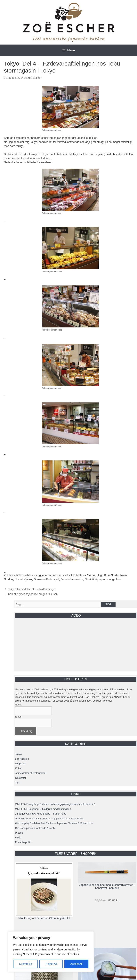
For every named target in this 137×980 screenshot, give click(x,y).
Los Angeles (22, 759)
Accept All (76, 964)
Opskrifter (20, 778)
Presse (19, 833)
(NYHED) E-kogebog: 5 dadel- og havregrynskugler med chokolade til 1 (55, 804)
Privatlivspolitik (23, 842)
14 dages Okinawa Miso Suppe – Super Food (41, 814)
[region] (51, 952)
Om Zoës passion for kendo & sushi (35, 828)
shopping (20, 763)
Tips (17, 783)
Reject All (51, 964)
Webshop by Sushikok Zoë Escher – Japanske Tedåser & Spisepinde (54, 823)
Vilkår (18, 838)
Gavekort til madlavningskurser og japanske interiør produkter (50, 819)
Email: (19, 717)
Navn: (18, 705)
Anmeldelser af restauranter (31, 773)
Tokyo (18, 754)
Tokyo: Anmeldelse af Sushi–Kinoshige (31, 589)
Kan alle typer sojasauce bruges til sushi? (33, 594)
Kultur (18, 768)
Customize (26, 964)
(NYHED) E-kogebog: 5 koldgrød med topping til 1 (43, 809)
